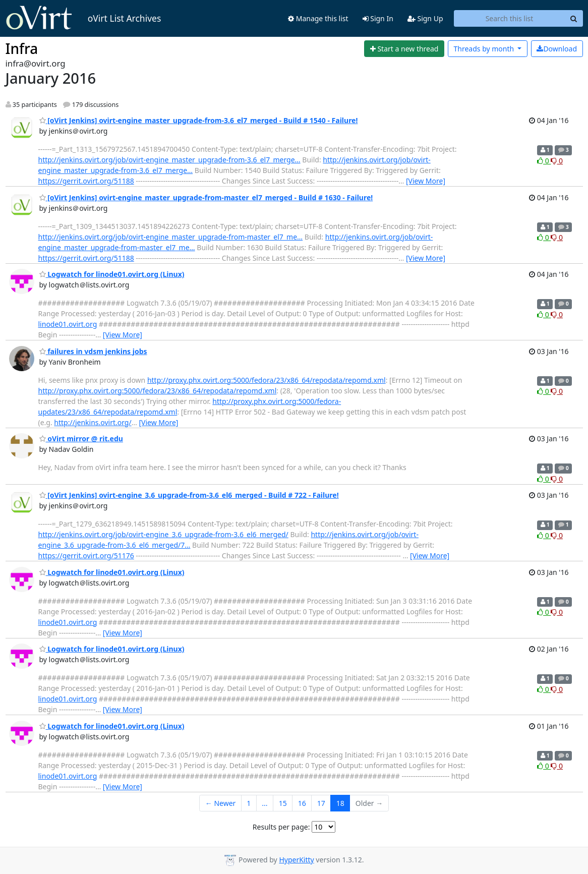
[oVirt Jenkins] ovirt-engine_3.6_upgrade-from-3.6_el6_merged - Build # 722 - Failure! (189, 495)
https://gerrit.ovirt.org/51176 (86, 556)
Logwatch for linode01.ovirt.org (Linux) (112, 274)
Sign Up (425, 18)
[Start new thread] (404, 49)
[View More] (426, 181)
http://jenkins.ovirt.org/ (93, 422)
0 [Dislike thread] (557, 161)
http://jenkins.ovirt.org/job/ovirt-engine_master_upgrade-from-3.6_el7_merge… (169, 160)
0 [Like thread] (544, 161)
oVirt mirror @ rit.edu (81, 439)
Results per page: (281, 827)
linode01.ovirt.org (68, 324)
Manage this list (318, 18)
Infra (22, 48)
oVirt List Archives (83, 18)
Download (557, 49)
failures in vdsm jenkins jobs (93, 351)
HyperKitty (296, 860)
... (264, 803)
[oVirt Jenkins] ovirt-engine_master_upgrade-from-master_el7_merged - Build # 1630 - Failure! (206, 197)
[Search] (574, 19)
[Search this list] (510, 19)
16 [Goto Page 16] (302, 803)
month (484, 49)
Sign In (378, 18)
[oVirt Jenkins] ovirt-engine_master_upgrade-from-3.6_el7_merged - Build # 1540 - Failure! (199, 120)
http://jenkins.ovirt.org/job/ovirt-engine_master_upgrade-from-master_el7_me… (171, 237)
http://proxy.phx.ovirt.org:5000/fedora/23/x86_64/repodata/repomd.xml (267, 380)
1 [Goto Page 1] (249, 803)
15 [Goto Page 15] (283, 803)
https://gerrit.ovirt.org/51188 (86, 181)
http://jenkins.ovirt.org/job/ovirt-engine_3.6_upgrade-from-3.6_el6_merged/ (163, 534)
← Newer (221, 803)
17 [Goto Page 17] (321, 803)
